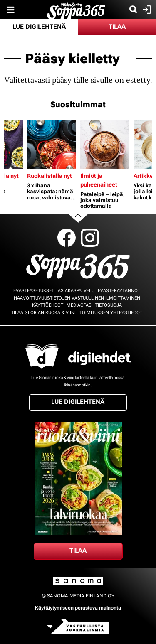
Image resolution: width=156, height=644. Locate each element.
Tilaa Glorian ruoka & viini (43, 313)
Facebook (67, 238)
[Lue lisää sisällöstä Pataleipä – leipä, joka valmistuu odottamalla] (105, 145)
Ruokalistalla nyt (50, 176)
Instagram (90, 238)
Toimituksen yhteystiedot (111, 313)
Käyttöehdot (48, 305)
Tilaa (117, 27)
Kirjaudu (146, 10)
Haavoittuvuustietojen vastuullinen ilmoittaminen (77, 298)
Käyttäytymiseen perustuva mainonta (78, 608)
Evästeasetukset (34, 291)
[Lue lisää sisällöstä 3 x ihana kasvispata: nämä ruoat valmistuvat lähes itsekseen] (52, 145)
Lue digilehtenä (39, 27)
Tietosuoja (109, 305)
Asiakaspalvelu (76, 291)
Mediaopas (79, 305)
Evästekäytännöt (119, 291)
